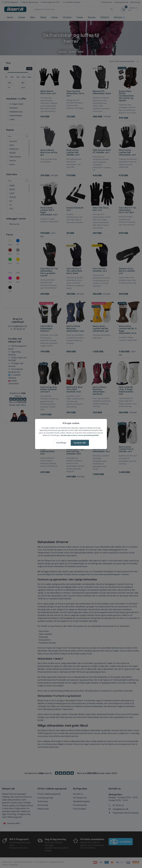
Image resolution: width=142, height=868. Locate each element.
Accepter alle (80, 443)
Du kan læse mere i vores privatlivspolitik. (80, 435)
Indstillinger (61, 443)
